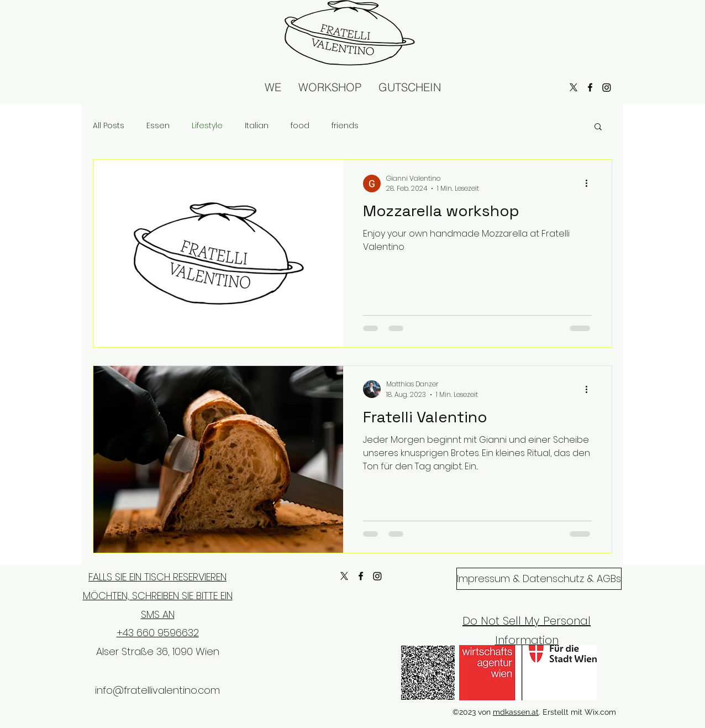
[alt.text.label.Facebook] (361, 576)
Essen (158, 126)
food (300, 126)
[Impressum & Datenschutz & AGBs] (539, 579)
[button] (598, 127)
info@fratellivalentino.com (157, 690)
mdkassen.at (516, 712)
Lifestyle (207, 126)
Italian (257, 126)
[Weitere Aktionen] (590, 184)
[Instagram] (377, 576)
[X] (344, 576)
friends (345, 126)
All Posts (109, 126)
